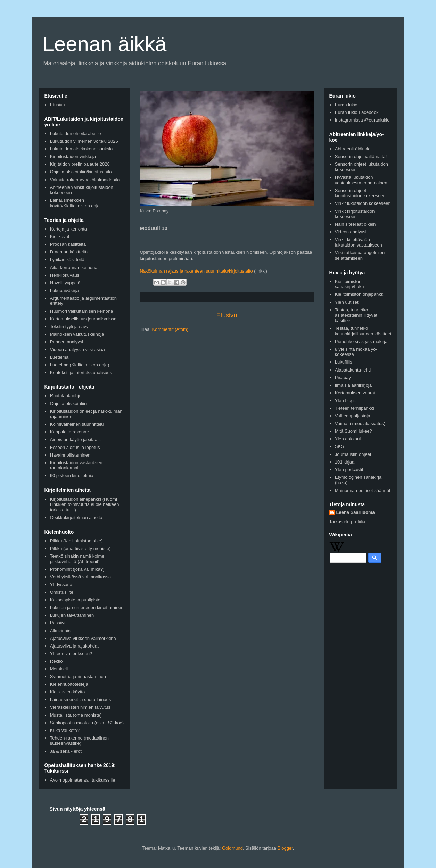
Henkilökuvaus (65, 275)
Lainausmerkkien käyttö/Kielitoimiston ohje (75, 203)
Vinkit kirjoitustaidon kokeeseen (355, 214)
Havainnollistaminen (70, 455)
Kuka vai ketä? (65, 730)
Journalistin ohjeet (353, 454)
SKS (339, 446)
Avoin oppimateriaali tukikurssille (83, 780)
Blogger (285, 848)
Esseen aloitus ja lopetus (75, 447)
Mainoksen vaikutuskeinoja (77, 334)
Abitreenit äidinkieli (354, 149)
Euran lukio (346, 105)
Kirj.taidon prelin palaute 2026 (80, 164)
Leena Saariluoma (356, 512)
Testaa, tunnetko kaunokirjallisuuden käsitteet (363, 331)
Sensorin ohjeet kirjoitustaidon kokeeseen (360, 193)
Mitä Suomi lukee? (353, 431)
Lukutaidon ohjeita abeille (76, 133)
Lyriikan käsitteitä (67, 260)
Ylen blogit (345, 400)
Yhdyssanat (62, 585)
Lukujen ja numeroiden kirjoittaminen (87, 607)
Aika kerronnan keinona (74, 268)
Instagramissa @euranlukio (362, 120)
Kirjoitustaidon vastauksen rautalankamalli (76, 465)
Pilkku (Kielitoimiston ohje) (76, 541)
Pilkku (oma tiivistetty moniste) (80, 548)
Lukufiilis (344, 362)
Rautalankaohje (66, 396)
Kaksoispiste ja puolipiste (75, 600)
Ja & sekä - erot (66, 751)
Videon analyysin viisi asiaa (77, 349)
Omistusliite (62, 592)
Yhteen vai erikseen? (71, 654)
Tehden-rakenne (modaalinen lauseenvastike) (79, 741)
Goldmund (232, 848)
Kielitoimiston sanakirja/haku (349, 284)
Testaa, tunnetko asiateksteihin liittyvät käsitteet (356, 315)
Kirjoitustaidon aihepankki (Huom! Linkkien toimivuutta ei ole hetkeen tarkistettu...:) (85, 504)
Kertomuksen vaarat (355, 393)
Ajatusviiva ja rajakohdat (74, 646)
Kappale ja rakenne (69, 432)
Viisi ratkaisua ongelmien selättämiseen (360, 255)
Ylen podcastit (349, 470)
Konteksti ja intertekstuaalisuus (81, 372)
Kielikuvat (60, 237)
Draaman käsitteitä (69, 252)
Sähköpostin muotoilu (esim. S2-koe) (87, 723)
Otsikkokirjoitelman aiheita (76, 518)
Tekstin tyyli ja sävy (69, 327)
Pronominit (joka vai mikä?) (77, 569)
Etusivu (227, 315)
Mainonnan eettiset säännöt (363, 490)
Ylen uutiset (347, 302)
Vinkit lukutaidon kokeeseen (363, 203)
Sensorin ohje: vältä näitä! (361, 156)
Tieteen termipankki (355, 408)
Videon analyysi (351, 232)
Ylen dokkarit (348, 439)
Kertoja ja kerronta (68, 229)
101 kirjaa (345, 462)
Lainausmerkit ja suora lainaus (81, 699)
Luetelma (59, 357)
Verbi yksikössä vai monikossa (81, 577)
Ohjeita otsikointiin (68, 404)
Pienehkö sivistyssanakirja (361, 341)
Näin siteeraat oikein (355, 224)
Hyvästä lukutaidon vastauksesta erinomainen (361, 180)
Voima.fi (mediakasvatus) (360, 423)
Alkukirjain (60, 631)
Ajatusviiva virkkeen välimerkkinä (83, 638)
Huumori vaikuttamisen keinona (81, 311)
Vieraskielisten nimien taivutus (80, 707)
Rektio (56, 661)
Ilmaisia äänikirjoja (353, 385)
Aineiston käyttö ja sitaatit (76, 439)
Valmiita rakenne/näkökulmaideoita (85, 180)
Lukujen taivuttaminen (72, 615)
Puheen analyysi (67, 342)
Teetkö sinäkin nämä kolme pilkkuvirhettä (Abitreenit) (77, 559)
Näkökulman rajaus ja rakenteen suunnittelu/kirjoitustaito (196, 271)
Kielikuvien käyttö (67, 692)
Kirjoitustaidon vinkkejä (73, 156)
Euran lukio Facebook (357, 112)
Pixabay (343, 378)
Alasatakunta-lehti (353, 370)
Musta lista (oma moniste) (76, 715)
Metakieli (59, 669)
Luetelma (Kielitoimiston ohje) (80, 365)
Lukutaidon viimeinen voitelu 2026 (84, 141)
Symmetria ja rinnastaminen (78, 677)
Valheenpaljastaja (353, 416)
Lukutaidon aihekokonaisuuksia (81, 149)
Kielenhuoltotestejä (69, 684)
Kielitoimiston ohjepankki (360, 294)
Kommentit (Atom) (170, 329)
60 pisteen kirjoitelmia (72, 475)
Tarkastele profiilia (347, 522)
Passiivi (58, 623)
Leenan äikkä (105, 44)
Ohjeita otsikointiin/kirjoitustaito (81, 172)
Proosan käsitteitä (68, 244)
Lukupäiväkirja (64, 290)
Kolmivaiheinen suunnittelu (77, 424)
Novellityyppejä (65, 283)
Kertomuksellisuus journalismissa (83, 319)
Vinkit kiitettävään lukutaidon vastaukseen (359, 242)
